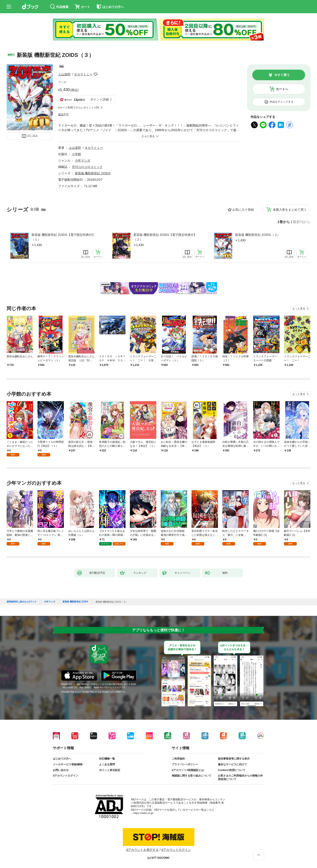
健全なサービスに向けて (232, 764)
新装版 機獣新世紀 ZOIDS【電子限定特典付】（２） (165, 237)
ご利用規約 (178, 759)
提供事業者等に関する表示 (234, 759)
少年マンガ (83, 160)
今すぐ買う (282, 75)
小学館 (76, 154)
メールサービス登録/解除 (68, 764)
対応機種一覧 (107, 759)
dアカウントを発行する (142, 850)
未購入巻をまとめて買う (290, 210)
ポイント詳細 (100, 99)
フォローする (96, 74)
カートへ (282, 89)
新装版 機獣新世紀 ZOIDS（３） (258, 235)
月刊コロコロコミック (87, 167)
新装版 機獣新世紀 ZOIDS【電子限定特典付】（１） (63, 237)
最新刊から (302, 222)
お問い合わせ (61, 770)
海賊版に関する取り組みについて (192, 776)
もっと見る (299, 309)
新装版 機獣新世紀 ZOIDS (93, 173)
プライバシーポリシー (185, 764)
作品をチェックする (282, 102)
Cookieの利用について (232, 770)
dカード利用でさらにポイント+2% (79, 108)
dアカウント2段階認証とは (188, 770)
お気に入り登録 (243, 210)
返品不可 (63, 114)
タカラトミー (83, 74)
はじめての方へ (62, 759)
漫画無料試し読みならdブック (22, 602)
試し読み (33, 136)
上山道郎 (64, 74)
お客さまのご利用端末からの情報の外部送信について (240, 777)
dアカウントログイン (65, 776)
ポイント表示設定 (110, 770)
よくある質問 (107, 764)
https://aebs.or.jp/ (143, 813)
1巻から (284, 222)
